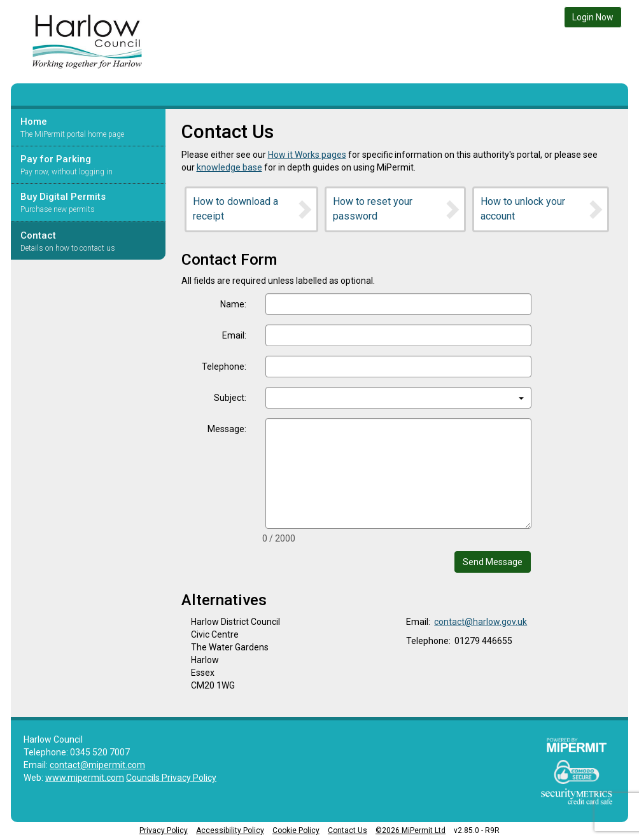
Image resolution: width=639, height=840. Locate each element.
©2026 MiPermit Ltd (411, 830)
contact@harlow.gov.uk (481, 622)
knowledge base (229, 167)
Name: (233, 304)
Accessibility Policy (230, 830)
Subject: (230, 398)
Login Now (593, 17)
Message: (227, 429)
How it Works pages (307, 155)
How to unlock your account (543, 209)
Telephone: (224, 367)
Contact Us (348, 830)
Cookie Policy (296, 830)
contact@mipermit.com (97, 765)
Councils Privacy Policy (171, 778)
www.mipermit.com (85, 778)
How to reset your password (397, 209)
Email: (234, 335)
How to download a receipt (254, 209)
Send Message (493, 562)
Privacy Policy (164, 830)
